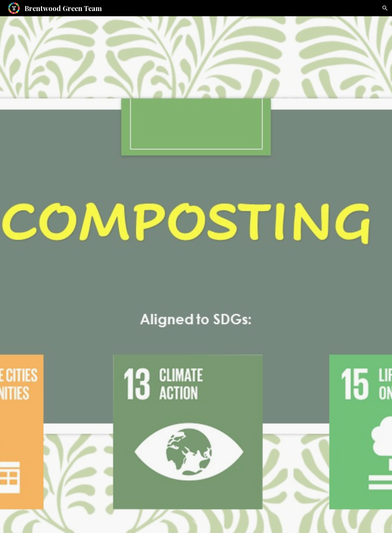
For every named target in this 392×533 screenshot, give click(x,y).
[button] (385, 8)
